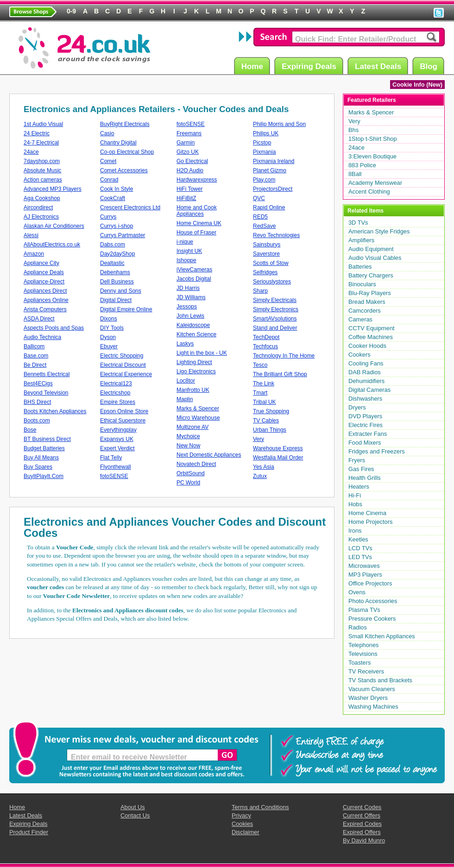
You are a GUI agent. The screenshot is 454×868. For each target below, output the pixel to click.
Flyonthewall (116, 467)
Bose (30, 430)
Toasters (359, 663)
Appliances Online (46, 300)
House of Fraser (196, 233)
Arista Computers (45, 309)
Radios (358, 627)
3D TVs (358, 223)
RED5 (260, 217)
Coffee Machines (371, 337)
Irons (355, 531)
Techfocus (265, 346)
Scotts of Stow (271, 263)
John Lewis (190, 316)
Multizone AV (192, 427)
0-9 (71, 11)
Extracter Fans (368, 434)
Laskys (185, 344)
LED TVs (360, 557)
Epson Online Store (124, 411)
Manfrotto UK (193, 390)
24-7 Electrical (41, 143)
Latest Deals (379, 66)
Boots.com (37, 421)
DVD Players (365, 416)
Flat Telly (111, 458)
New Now (188, 446)
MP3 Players (365, 575)
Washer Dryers (368, 698)
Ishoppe (186, 260)
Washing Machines (373, 707)
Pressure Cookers (372, 619)
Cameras (360, 319)
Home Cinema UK (199, 223)
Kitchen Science (196, 334)
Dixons (109, 319)
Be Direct (35, 365)
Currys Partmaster (123, 235)
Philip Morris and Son (279, 124)
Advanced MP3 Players (53, 189)
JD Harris (188, 288)
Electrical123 (116, 384)
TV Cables (266, 421)
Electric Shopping (122, 356)
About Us (133, 807)
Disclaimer (246, 832)
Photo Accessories (373, 601)
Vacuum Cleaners (372, 689)
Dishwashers (365, 399)
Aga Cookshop (42, 198)
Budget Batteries (44, 448)
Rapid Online (269, 208)
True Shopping (271, 411)
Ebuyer (109, 346)
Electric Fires (366, 425)
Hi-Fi (355, 495)
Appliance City (41, 263)
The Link (264, 384)
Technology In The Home (284, 356)
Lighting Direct (194, 362)
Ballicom (34, 346)
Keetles (358, 539)
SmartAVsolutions (275, 319)
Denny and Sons (121, 291)
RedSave (264, 226)
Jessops (187, 307)
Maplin (185, 399)
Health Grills (365, 478)
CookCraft (113, 198)
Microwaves (364, 566)
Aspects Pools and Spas (54, 328)
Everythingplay (118, 430)
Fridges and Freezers (377, 451)
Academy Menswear (375, 183)
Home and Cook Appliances (197, 211)
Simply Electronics (276, 309)
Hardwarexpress (197, 180)
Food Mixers (365, 443)
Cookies (242, 824)
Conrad (109, 180)
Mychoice (188, 436)
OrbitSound (191, 473)
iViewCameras (194, 270)
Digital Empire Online (126, 309)
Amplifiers (361, 240)
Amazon (34, 254)
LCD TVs (360, 548)
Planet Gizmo (270, 170)
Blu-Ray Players (370, 293)
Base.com (36, 356)
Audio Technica (42, 337)
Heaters (359, 487)
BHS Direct (37, 402)
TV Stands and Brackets (380, 680)
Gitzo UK (188, 152)
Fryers (357, 460)
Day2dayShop (117, 254)
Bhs (353, 130)
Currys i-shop (117, 226)
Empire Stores (118, 402)
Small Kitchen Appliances (382, 636)
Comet (108, 161)
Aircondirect (38, 208)
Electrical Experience (126, 374)
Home (254, 66)
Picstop (262, 143)
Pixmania (264, 152)
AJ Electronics (41, 217)
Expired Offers (362, 832)
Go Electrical (192, 161)
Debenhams (115, 272)
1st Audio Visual (43, 124)
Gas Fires (361, 469)
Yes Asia (264, 467)
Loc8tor (186, 381)
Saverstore (266, 254)
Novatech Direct (196, 464)
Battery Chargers (371, 275)
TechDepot (266, 337)
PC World (188, 483)
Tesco (260, 365)
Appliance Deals (44, 272)
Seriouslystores (272, 282)
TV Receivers (366, 671)
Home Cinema (367, 513)
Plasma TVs (364, 610)
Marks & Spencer (198, 409)
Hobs (355, 504)
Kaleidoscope (193, 325)
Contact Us (135, 815)
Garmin (186, 143)
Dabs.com (113, 245)
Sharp (260, 291)
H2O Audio (190, 170)
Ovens (357, 592)
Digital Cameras (369, 390)
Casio (107, 133)
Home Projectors (370, 522)
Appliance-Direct (44, 282)
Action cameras (43, 180)
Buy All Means (41, 458)
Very (259, 439)
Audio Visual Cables (375, 258)
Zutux (260, 476)
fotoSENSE (114, 476)
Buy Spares (38, 467)
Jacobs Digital (194, 279)
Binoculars (362, 284)
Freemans (189, 133)
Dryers (357, 407)
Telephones (363, 645)
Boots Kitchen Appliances (55, 411)
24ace (31, 152)
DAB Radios (365, 372)
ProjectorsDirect (273, 189)
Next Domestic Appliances (209, 455)
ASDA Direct (39, 319)
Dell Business (117, 282)
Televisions (363, 654)
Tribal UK (265, 402)
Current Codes (362, 807)
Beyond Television (46, 393)
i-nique (185, 242)
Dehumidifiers (366, 381)
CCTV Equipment (372, 328)
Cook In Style (117, 189)
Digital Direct (116, 300)
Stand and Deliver (275, 328)
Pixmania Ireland (274, 161)
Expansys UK (117, 439)
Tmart (260, 393)
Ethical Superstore (123, 421)
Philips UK (266, 133)
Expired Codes (362, 824)
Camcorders (365, 311)
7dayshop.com (42, 161)
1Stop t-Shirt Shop (373, 139)
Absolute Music (42, 170)
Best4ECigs (38, 384)
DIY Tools (112, 328)
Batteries (360, 267)
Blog (430, 66)
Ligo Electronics (196, 371)
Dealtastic (112, 263)
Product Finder (29, 832)
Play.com (264, 180)
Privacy (241, 815)
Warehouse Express (278, 448)
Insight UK (189, 251)
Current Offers (362, 815)
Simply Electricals (275, 300)
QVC (259, 198)
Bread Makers (367, 302)
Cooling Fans (366, 363)
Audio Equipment (371, 249)
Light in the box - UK (202, 353)
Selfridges (265, 272)
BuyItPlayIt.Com (44, 476)
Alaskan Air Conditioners (54, 226)
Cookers (359, 355)
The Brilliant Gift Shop (280, 374)
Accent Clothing (369, 192)
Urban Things (270, 430)
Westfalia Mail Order (278, 458)
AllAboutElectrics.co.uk (52, 245)
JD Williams (191, 297)
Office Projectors (370, 583)
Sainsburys (267, 245)
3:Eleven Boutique (372, 156)
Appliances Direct (45, 291)
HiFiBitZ (186, 198)
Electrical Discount (123, 365)
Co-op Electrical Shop (127, 152)
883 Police (362, 165)
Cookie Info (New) (417, 85)
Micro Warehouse (198, 418)
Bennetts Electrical (47, 374)
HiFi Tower (189, 189)
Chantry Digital (118, 143)
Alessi (31, 235)
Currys (108, 217)
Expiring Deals (310, 66)
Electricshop (115, 393)
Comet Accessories (124, 170)
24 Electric (37, 133)
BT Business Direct (47, 439)
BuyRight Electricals (125, 124)
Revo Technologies (276, 235)
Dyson (108, 337)
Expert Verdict (117, 448)
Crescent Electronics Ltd (130, 208)
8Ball (355, 174)
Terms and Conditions (260, 807)
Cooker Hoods (367, 346)
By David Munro (364, 840)
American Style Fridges (379, 231)
